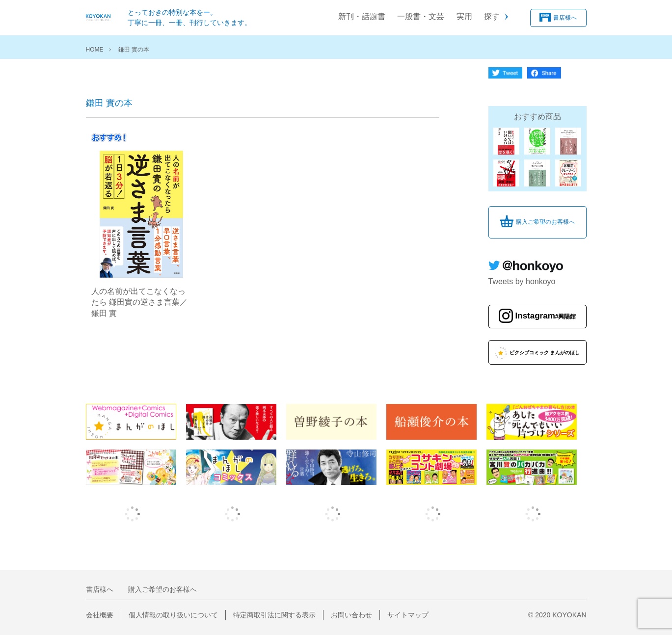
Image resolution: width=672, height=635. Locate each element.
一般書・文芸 (421, 16)
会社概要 (100, 615)
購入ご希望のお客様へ (545, 222)
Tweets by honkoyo (522, 281)
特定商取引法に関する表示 (274, 615)
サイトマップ (408, 615)
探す (492, 16)
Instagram (546, 316)
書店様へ (565, 17)
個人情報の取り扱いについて (173, 615)
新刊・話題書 (362, 16)
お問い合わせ (351, 615)
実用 (464, 16)
